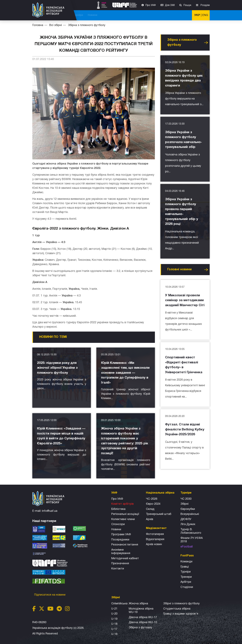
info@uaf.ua (50, 511)
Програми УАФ (121, 535)
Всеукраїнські (190, 514)
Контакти (118, 569)
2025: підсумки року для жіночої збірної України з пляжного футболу (57, 368)
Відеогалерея (155, 539)
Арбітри (186, 582)
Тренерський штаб (159, 514)
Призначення (120, 564)
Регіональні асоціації (125, 514)
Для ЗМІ (170, 5)
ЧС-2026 (85, 15)
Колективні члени (123, 519)
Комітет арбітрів (122, 504)
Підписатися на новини (50, 595)
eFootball (187, 547)
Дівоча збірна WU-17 (143, 617)
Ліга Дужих (188, 524)
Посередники (120, 540)
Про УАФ (151, 5)
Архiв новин (154, 544)
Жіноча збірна (138, 604)
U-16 (114, 634)
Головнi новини (179, 270)
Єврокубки (188, 509)
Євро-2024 (153, 504)
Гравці (185, 567)
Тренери (186, 577)
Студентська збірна (177, 609)
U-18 (114, 624)
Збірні (184, 504)
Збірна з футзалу (140, 628)
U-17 (114, 629)
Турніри (170, 15)
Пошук (187, 5)
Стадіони (187, 587)
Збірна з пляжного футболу (87, 25)
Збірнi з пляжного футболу (181, 604)
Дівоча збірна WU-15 (143, 622)
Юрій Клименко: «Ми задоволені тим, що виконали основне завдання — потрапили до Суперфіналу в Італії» (125, 373)
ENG (205, 15)
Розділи (205, 5)
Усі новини (206, 43)
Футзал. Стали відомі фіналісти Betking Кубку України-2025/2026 (185, 429)
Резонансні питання (125, 545)
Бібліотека (118, 509)
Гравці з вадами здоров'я (181, 614)
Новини (184, 15)
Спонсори (118, 524)
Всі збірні (154, 15)
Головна (38, 25)
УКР (197, 15)
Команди (186, 562)
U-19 (114, 619)
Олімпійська (119, 604)
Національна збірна (131, 15)
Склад (150, 509)
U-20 (114, 614)
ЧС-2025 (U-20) (104, 15)
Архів (150, 519)
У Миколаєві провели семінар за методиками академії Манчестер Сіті (185, 300)
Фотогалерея (155, 534)
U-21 (114, 609)
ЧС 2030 (186, 499)
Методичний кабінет (125, 559)
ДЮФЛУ (186, 519)
